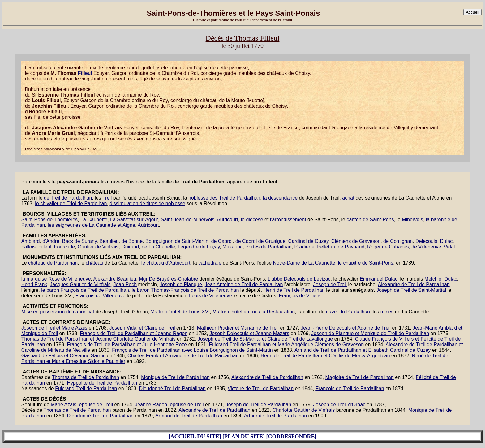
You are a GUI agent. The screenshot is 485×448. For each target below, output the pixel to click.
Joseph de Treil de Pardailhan (259, 405)
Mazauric (232, 247)
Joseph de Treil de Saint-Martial (411, 290)
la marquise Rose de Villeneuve (56, 279)
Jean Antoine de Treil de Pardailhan (244, 284)
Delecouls (426, 241)
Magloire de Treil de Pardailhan (359, 377)
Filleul (85, 73)
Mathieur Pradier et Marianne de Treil (238, 328)
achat (348, 198)
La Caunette (94, 220)
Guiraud (130, 247)
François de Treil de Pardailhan (350, 388)
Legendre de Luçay (199, 247)
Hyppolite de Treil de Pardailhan (102, 383)
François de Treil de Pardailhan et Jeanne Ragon (134, 333)
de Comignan (398, 241)
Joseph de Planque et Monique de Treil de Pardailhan (370, 333)
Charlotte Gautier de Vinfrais (304, 410)
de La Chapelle (158, 247)
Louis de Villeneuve (210, 296)
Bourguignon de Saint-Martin (177, 241)
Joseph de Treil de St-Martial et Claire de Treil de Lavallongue (265, 339)
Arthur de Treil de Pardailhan (275, 416)
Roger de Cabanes (388, 247)
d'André (51, 241)
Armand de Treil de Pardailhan (189, 416)
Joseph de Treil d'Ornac (339, 405)
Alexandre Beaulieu (115, 279)
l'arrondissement (288, 220)
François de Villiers (300, 296)
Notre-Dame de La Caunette (304, 263)
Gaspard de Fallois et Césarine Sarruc (63, 356)
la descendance (280, 198)
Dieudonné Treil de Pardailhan (172, 388)
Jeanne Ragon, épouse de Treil (169, 405)
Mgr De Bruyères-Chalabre (168, 279)
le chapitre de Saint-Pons (365, 263)
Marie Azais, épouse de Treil (82, 405)
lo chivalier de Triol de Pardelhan (71, 203)
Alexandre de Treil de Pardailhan (414, 284)
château (94, 263)
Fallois (28, 247)
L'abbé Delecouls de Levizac (299, 279)
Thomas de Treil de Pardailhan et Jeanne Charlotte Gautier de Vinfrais (99, 339)
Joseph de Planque (181, 284)
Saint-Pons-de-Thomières (49, 220)
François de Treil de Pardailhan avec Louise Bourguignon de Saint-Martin (192, 350)
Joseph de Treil (330, 284)
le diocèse (252, 220)
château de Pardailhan (53, 263)
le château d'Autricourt (166, 263)
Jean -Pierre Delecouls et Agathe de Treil (346, 328)
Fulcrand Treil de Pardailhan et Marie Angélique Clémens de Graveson (286, 345)
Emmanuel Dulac (379, 279)
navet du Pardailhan (348, 312)
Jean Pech (125, 284)
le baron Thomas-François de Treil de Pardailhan (185, 290)
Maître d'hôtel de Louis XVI (180, 312)
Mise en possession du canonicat (58, 312)
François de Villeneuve (101, 296)
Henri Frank (34, 284)
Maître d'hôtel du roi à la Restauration (254, 312)
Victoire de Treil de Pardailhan (261, 388)
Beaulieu (109, 241)
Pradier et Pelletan (315, 247)
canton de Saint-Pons (370, 220)
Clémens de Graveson (356, 241)
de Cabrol (222, 241)
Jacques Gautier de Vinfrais (80, 284)
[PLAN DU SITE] (244, 437)
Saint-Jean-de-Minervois (188, 220)
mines (387, 312)
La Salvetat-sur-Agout (134, 220)
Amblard (31, 241)
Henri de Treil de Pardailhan (294, 290)
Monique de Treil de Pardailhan (175, 377)
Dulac (446, 241)
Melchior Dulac (441, 279)
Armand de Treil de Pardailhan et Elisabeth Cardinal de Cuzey (363, 350)
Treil (107, 198)
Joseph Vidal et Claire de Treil (142, 328)
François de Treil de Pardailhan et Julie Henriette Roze (127, 345)
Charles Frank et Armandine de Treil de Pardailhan (183, 356)
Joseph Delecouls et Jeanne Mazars (249, 333)
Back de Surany (79, 241)
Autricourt (227, 220)
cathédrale (210, 263)
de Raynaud (351, 247)
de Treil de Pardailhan (68, 198)
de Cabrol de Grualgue (260, 241)
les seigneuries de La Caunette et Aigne (91, 225)
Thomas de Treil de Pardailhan (85, 377)
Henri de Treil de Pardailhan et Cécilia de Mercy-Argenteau (325, 356)
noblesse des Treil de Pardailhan (224, 198)
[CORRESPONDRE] (292, 437)
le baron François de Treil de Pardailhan (85, 290)
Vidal (449, 247)
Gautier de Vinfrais (98, 247)
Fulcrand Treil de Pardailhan (86, 388)
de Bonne (132, 241)
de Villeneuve (426, 247)
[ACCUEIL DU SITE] (195, 437)
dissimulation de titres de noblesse (147, 203)
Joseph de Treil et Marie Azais (54, 328)
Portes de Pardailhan (268, 247)
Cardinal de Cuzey (308, 241)
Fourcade (65, 247)
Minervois (412, 220)
